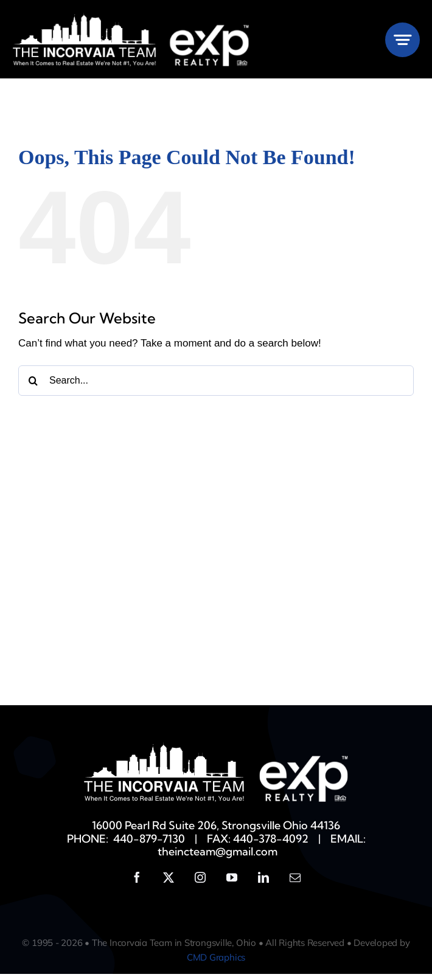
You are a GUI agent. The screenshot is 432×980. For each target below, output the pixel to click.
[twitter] (169, 883)
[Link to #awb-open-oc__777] (402, 40)
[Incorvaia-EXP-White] (131, 17)
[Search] (33, 387)
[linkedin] (263, 883)
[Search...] (216, 387)
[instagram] (200, 883)
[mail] (295, 883)
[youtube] (232, 883)
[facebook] (137, 883)
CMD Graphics (216, 963)
